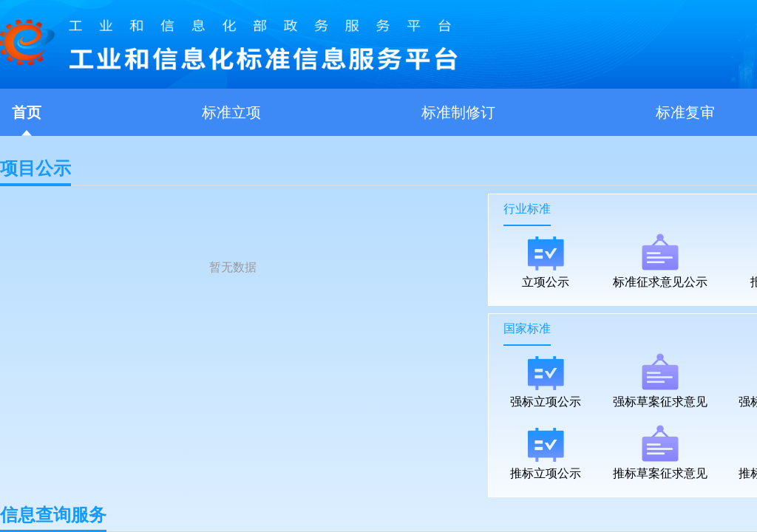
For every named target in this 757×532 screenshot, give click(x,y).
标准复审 (685, 112)
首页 (27, 112)
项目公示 (35, 173)
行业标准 (527, 209)
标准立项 (231, 112)
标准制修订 (458, 112)
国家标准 (527, 328)
